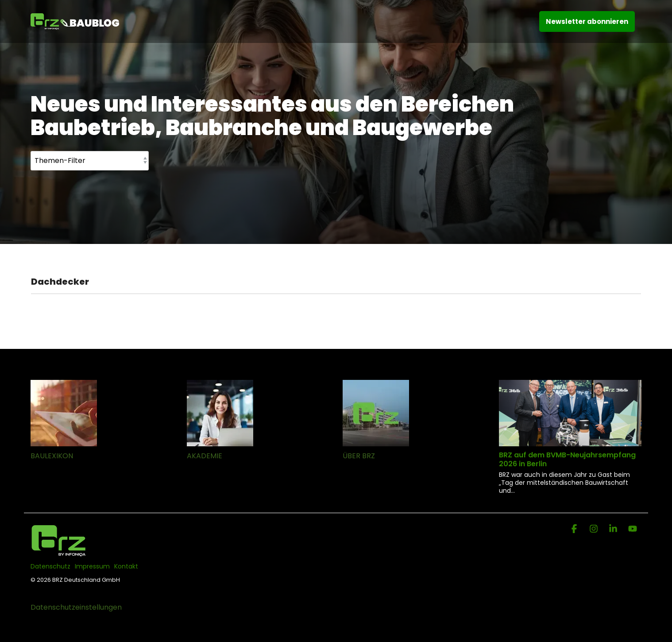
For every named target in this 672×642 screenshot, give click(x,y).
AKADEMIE (205, 456)
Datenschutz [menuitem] (50, 566)
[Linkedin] (614, 530)
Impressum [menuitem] (92, 566)
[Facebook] (575, 530)
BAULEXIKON (52, 456)
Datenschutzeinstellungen (76, 607)
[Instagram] (595, 530)
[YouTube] (633, 530)
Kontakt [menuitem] (126, 566)
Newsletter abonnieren (587, 21)
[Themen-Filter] (90, 161)
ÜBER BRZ (359, 456)
